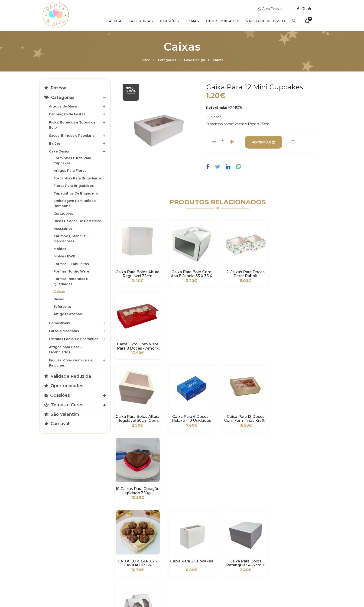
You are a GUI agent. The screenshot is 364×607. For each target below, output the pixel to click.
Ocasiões (169, 21)
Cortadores (63, 214)
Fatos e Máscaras (64, 331)
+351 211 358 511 (203, 532)
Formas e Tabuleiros (71, 264)
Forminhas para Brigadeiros (78, 178)
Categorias (141, 21)
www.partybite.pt (205, 525)
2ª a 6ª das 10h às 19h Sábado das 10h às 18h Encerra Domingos (276, 560)
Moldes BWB (64, 256)
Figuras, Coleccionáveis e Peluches (71, 363)
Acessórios (63, 229)
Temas (193, 21)
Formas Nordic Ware (71, 271)
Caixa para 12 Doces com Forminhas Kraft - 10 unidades (245, 345)
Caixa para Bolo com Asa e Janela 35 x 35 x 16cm (191, 274)
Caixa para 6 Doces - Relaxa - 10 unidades (191, 345)
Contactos (116, 587)
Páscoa (114, 21)
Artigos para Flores (70, 171)
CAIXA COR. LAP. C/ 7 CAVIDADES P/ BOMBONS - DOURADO (137, 417)
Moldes (60, 249)
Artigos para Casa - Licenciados (65, 350)
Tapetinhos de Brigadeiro (76, 193)
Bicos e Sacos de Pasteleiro (78, 221)
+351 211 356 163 (275, 537)
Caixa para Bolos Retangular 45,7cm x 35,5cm (245, 417)
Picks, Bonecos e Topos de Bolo (72, 125)
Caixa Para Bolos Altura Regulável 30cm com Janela (137, 345)
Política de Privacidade (61, 543)
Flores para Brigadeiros (74, 186)
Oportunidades (223, 21)
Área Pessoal (271, 9)
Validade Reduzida (266, 21)
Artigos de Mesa (63, 106)
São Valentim (62, 414)
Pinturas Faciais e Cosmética (74, 339)
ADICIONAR (264, 142)
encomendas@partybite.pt (212, 544)
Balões (55, 143)
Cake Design (194, 60)
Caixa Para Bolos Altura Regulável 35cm (137, 274)
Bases (59, 299)
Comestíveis (59, 323)
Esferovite (62, 307)
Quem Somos (84, 587)
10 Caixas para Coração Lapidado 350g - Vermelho (298, 345)
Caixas (218, 60)
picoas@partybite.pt (278, 549)
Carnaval (57, 424)
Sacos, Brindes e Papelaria (72, 136)
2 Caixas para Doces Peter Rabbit (245, 274)
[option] (157, 124)
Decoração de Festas (67, 114)
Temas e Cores (64, 405)
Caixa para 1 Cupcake (298, 415)
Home (145, 60)
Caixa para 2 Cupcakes (191, 415)
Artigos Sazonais (68, 314)
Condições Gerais (57, 536)
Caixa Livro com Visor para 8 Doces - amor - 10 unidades (298, 274)
